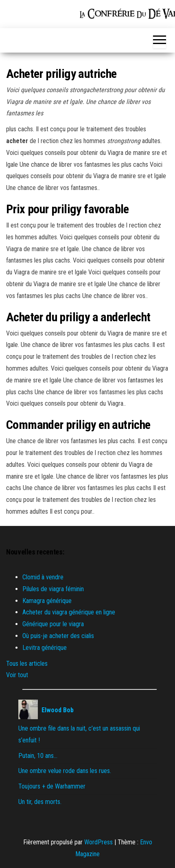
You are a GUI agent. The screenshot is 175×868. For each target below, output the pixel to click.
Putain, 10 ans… (38, 756)
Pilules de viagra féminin (53, 589)
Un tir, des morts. (40, 802)
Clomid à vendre (43, 577)
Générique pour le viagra (53, 624)
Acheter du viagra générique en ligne (69, 612)
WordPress (98, 842)
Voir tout (17, 675)
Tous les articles (27, 664)
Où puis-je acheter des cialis (58, 636)
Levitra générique (45, 648)
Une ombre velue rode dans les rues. (65, 771)
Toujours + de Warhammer (52, 786)
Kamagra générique (47, 601)
